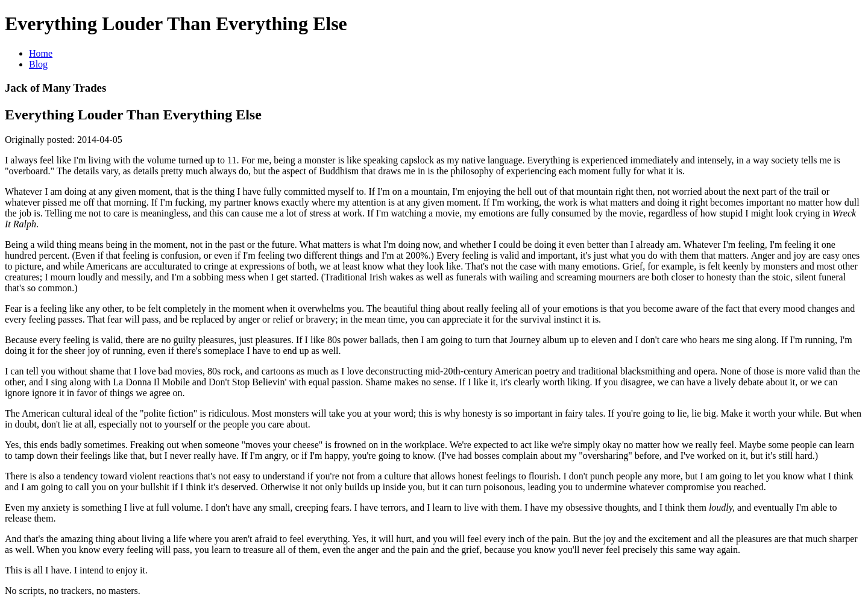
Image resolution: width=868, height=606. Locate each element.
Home (41, 53)
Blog (38, 64)
